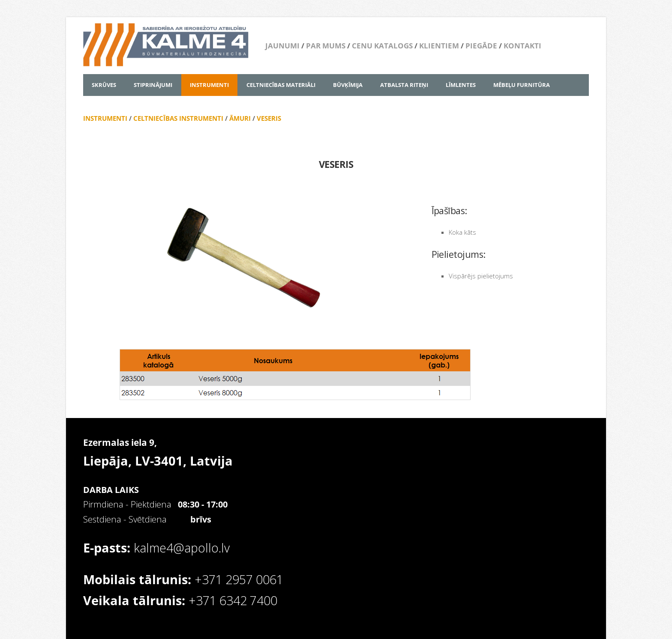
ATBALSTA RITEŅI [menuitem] (404, 85)
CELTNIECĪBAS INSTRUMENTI (178, 118)
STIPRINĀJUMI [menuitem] (153, 85)
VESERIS (269, 118)
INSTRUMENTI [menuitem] (209, 85)
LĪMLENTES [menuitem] (461, 85)
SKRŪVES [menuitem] (104, 85)
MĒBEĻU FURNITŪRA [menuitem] (522, 85)
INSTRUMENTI (105, 118)
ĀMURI (240, 118)
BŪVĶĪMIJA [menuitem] (348, 85)
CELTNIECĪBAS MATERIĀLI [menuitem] (281, 85)
